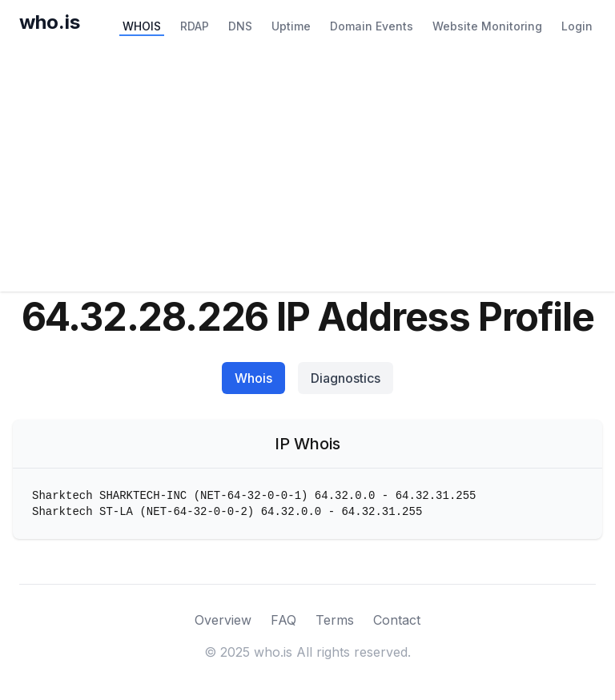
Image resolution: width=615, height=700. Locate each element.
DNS (240, 26)
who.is (50, 22)
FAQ (283, 620)
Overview (223, 620)
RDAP (195, 26)
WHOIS (142, 26)
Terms (335, 620)
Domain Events (372, 26)
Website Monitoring (487, 26)
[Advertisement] (307, 171)
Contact (397, 620)
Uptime (291, 26)
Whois (253, 378)
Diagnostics (346, 378)
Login (577, 26)
